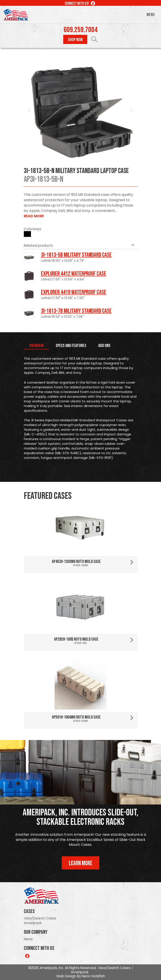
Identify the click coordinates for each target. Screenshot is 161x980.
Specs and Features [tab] (71, 346)
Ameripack (33, 923)
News (28, 939)
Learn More (80, 863)
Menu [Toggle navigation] (151, 15)
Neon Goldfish (93, 976)
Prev (30, 111)
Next (132, 111)
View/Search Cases (40, 918)
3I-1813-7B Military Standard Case (76, 311)
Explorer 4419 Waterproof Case (74, 292)
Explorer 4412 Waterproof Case (74, 274)
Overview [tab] (37, 346)
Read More (34, 216)
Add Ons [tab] (104, 346)
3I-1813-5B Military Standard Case (76, 255)
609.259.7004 (81, 30)
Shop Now (75, 40)
